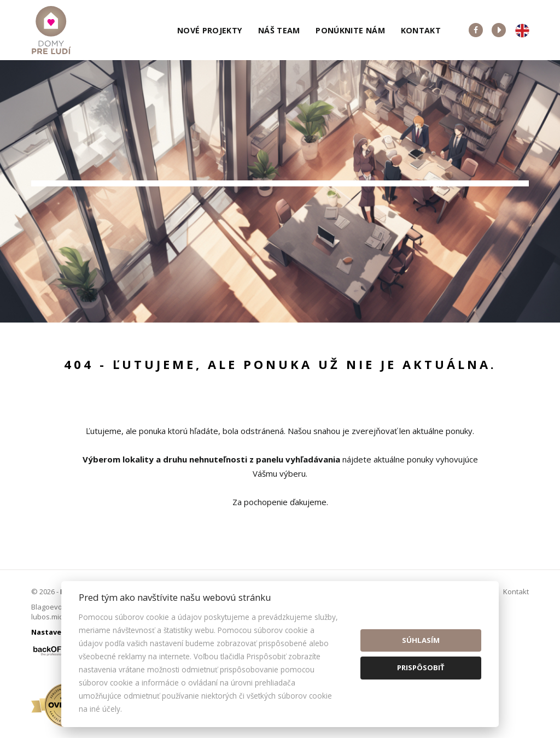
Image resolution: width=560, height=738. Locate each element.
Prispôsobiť (421, 667)
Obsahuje (307, 195)
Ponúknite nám (350, 30)
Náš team (279, 30)
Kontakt (421, 30)
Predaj (73, 252)
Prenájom (140, 252)
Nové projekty (210, 30)
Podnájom (269, 252)
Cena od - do (439, 195)
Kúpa (204, 252)
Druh (174, 195)
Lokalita (56, 195)
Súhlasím (421, 640)
